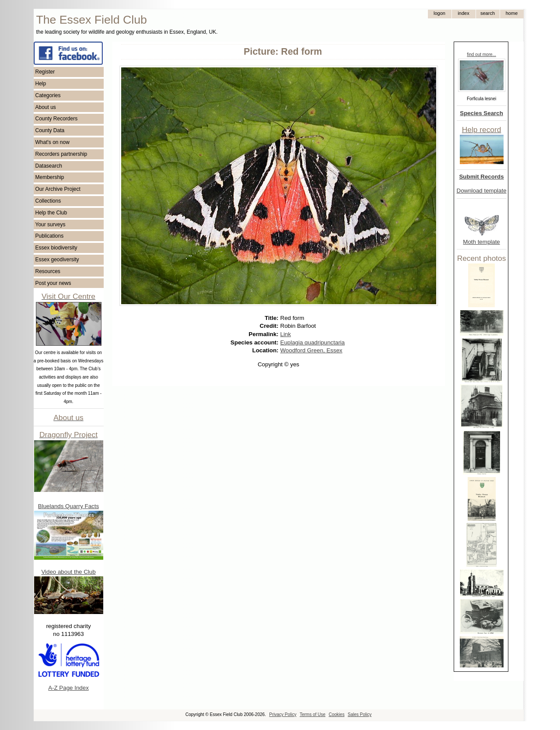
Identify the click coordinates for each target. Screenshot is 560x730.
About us (46, 107)
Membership (50, 177)
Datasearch (49, 166)
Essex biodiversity (56, 248)
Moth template (481, 242)
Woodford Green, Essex (311, 350)
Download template (482, 191)
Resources (48, 271)
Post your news (53, 283)
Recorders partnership (61, 154)
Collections (48, 201)
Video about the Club (68, 572)
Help (41, 84)
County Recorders (57, 119)
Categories (48, 95)
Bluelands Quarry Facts (68, 506)
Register (45, 72)
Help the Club (51, 213)
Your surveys (51, 225)
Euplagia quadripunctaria (313, 342)
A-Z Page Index (68, 688)
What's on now (52, 142)
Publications (50, 236)
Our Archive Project (58, 189)
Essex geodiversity (57, 260)
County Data (50, 130)
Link (286, 334)
